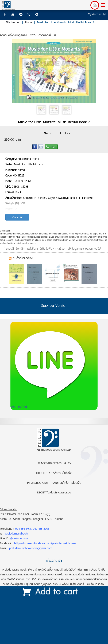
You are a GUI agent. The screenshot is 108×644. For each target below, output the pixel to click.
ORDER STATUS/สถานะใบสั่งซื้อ (54, 473)
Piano (28, 22)
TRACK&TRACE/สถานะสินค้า (54, 463)
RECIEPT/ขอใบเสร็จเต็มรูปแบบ (54, 492)
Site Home (12, 22)
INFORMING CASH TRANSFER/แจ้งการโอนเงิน (54, 483)
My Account (97, 14)
